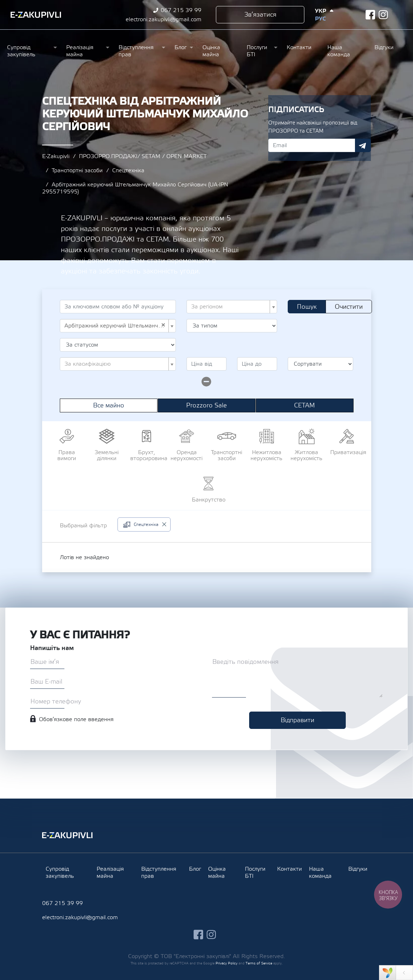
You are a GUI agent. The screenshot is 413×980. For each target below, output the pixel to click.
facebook (370, 15)
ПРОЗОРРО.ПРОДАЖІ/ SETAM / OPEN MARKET (143, 156)
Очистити (349, 307)
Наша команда (339, 51)
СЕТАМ (305, 405)
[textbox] (230, 307)
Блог (180, 47)
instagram (383, 15)
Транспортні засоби (77, 170)
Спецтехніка (128, 170)
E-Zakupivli (56, 156)
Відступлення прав (136, 51)
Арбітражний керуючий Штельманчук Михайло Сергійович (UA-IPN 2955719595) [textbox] (116, 326)
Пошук (307, 307)
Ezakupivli (36, 15)
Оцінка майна (211, 51)
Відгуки (384, 47)
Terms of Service (259, 963)
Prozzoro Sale (206, 405)
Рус (320, 19)
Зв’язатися (260, 15)
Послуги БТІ (257, 51)
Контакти (299, 47)
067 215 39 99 (181, 10)
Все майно (109, 405)
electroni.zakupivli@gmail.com (164, 19)
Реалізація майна (80, 51)
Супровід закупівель (21, 51)
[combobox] (232, 307)
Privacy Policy (226, 963)
